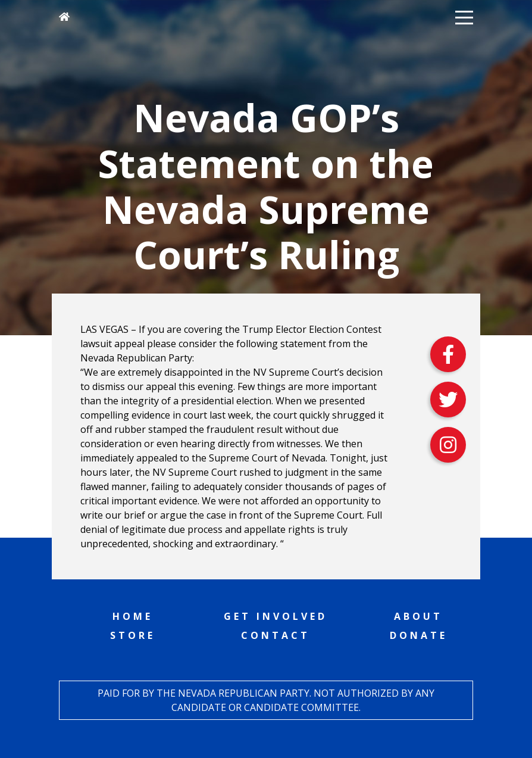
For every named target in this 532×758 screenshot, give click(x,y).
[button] (464, 17)
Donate (419, 635)
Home (133, 616)
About (418, 616)
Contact (276, 635)
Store (133, 635)
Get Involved (276, 616)
